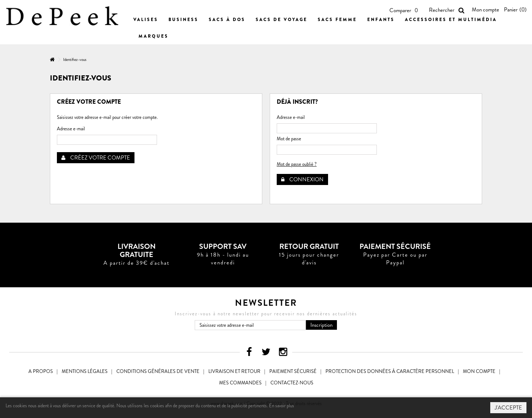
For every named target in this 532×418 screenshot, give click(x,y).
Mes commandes (240, 383)
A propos (41, 371)
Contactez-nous (292, 383)
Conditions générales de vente (158, 371)
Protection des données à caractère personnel (390, 371)
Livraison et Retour (234, 371)
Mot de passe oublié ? (297, 164)
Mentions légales (85, 371)
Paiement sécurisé (293, 371)
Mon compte (485, 10)
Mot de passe (289, 139)
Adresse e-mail (71, 129)
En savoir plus (282, 406)
